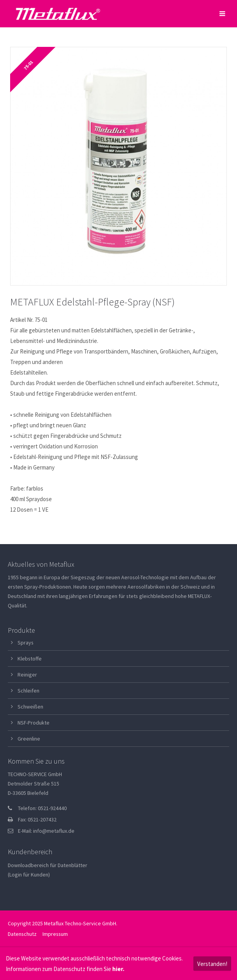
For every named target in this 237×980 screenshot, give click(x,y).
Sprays (26, 643)
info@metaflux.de (54, 831)
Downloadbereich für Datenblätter (48, 865)
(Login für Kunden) (29, 875)
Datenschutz (22, 934)
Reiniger (27, 675)
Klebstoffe (30, 659)
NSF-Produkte (34, 723)
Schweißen (30, 707)
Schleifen (28, 691)
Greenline (29, 739)
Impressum (55, 934)
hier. (118, 969)
